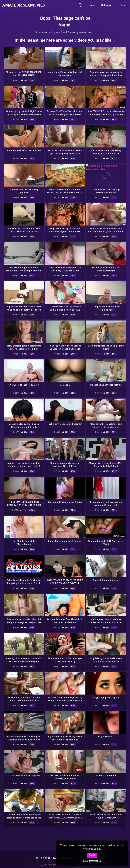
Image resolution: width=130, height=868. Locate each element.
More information (92, 861)
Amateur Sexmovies (24, 5)
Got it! (92, 855)
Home (92, 5)
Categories (107, 5)
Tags (122, 5)
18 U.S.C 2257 (43, 858)
